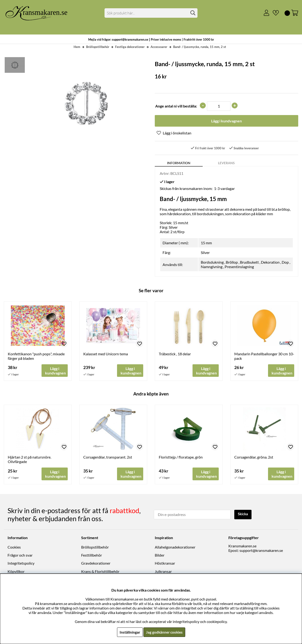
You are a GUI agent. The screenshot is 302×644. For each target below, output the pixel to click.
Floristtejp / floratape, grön (181, 458)
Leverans (226, 163)
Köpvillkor (16, 572)
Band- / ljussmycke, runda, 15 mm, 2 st (200, 47)
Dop (285, 263)
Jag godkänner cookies (164, 632)
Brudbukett (249, 263)
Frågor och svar (20, 556)
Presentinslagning (239, 267)
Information (179, 163)
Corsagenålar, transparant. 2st (108, 458)
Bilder (160, 556)
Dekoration (270, 263)
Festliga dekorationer (130, 47)
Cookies (14, 547)
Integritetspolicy (21, 564)
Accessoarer (159, 47)
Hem (77, 47)
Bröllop (232, 263)
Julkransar (163, 572)
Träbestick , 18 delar (175, 354)
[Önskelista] (274, 13)
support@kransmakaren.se (261, 551)
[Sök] (151, 13)
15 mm (206, 243)
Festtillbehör (92, 556)
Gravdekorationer (96, 564)
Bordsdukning (212, 263)
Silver (205, 253)
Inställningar (129, 632)
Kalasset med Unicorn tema (106, 354)
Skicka (244, 514)
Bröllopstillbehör (98, 47)
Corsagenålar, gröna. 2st (254, 458)
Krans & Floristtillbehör (100, 572)
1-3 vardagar (224, 189)
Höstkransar (165, 564)
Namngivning (212, 267)
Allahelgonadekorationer (175, 547)
